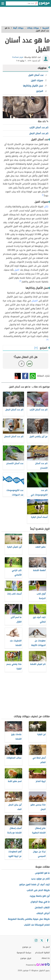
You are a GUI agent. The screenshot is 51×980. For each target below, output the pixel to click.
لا (22, 364)
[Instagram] (36, 940)
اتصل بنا (46, 947)
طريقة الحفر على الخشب (38, 890)
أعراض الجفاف (43, 913)
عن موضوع (27, 947)
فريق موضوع (26, 958)
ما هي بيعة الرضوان (40, 902)
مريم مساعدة (18, 57)
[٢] (20, 281)
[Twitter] (42, 940)
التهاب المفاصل (42, 908)
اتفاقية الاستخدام (42, 953)
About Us (46, 958)
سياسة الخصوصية (24, 953)
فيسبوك (25, 376)
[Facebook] (47, 940)
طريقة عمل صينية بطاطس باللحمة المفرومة (29, 919)
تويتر (18, 376)
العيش (35, 301)
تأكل (46, 207)
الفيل (17, 270)
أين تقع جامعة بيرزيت (40, 896)
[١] (43, 195)
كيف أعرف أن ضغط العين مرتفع (34, 884)
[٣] (47, 340)
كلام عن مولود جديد (40, 879)
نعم (30, 364)
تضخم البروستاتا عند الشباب (37, 925)
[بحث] (36, 3)
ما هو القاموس (42, 873)
